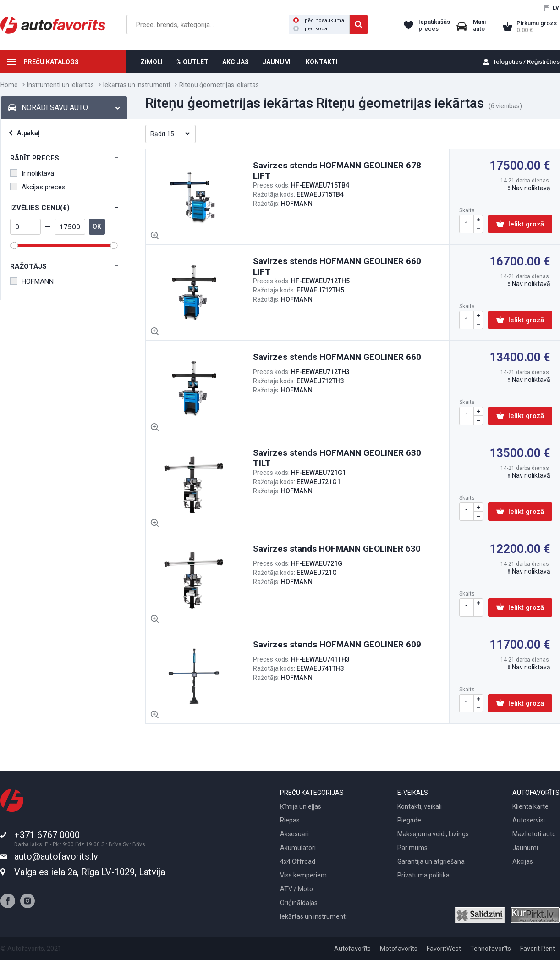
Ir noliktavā (32, 173)
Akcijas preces (38, 187)
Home (9, 85)
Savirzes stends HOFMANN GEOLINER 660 (337, 357)
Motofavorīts (399, 949)
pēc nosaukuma (319, 20)
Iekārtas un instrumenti (137, 85)
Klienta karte (530, 806)
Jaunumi (525, 848)
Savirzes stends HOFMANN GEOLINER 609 (337, 644)
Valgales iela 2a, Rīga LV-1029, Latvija (90, 872)
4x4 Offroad (298, 861)
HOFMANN (32, 281)
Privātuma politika (423, 875)
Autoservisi (529, 820)
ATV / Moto (296, 889)
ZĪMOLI (151, 62)
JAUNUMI (277, 62)
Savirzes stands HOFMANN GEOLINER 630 (337, 549)
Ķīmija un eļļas (301, 806)
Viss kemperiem (303, 875)
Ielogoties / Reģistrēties (527, 62)
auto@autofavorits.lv (56, 856)
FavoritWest (444, 949)
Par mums (412, 848)
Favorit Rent (538, 949)
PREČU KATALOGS (51, 62)
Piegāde (409, 820)
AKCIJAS (236, 62)
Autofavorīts (352, 949)
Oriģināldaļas (299, 903)
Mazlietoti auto (534, 834)
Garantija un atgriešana (431, 861)
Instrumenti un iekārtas (60, 85)
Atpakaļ (28, 133)
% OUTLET (192, 62)
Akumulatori (298, 848)
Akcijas (523, 861)
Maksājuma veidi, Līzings (433, 834)
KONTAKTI (322, 62)
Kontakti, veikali (420, 806)
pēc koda (310, 29)
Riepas (290, 820)
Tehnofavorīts (491, 949)
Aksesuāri (294, 834)
